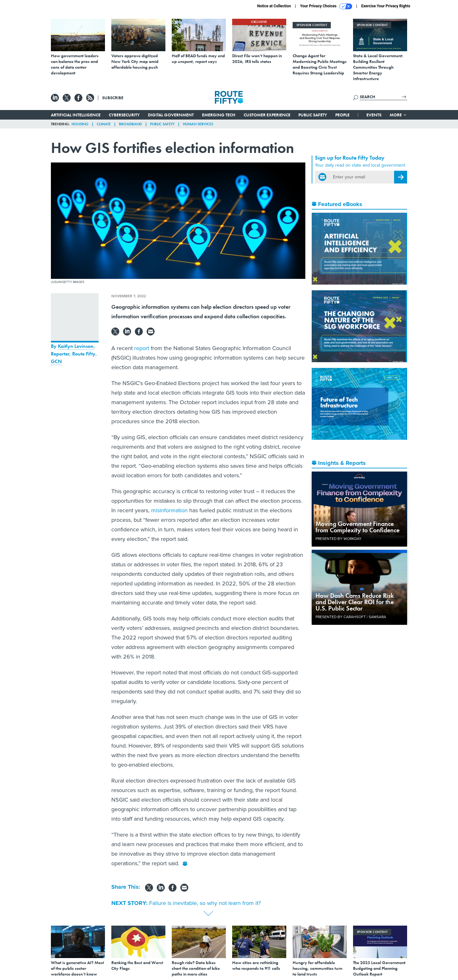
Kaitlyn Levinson (76, 346)
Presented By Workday (339, 539)
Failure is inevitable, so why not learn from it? (205, 903)
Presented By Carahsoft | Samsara (351, 617)
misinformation (169, 510)
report (142, 348)
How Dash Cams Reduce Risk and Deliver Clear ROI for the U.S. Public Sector (355, 602)
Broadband (130, 124)
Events (374, 115)
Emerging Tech (219, 115)
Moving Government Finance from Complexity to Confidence (357, 527)
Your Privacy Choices (326, 6)
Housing (80, 124)
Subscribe (113, 98)
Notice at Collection (274, 6)
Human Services (198, 124)
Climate (104, 124)
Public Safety (313, 115)
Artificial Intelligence (76, 115)
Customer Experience (267, 115)
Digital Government (171, 115)
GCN (56, 361)
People (342, 115)
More (398, 115)
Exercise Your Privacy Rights (386, 6)
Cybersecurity (124, 115)
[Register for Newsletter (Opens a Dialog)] (401, 177)
